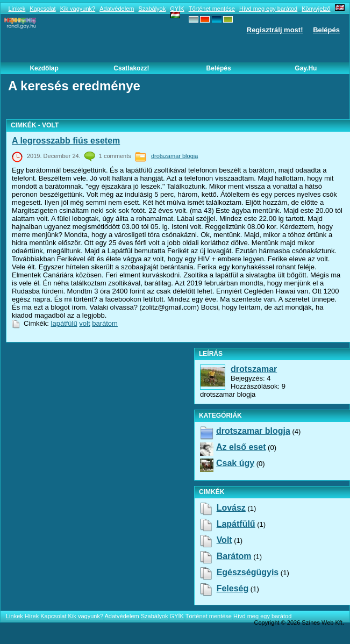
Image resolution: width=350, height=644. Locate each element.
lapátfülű (64, 323)
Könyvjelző (316, 9)
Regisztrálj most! (275, 30)
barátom (105, 323)
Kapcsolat (42, 9)
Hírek (32, 616)
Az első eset (241, 447)
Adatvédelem (117, 9)
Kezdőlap (44, 68)
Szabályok (152, 9)
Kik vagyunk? (78, 9)
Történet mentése (212, 9)
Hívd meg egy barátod (268, 9)
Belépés (326, 30)
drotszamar (254, 369)
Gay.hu (306, 68)
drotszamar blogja (174, 156)
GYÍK (177, 9)
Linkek (17, 9)
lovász (231, 508)
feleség (233, 588)
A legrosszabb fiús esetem (66, 141)
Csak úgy (235, 463)
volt (84, 323)
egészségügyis (248, 572)
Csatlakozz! (131, 68)
